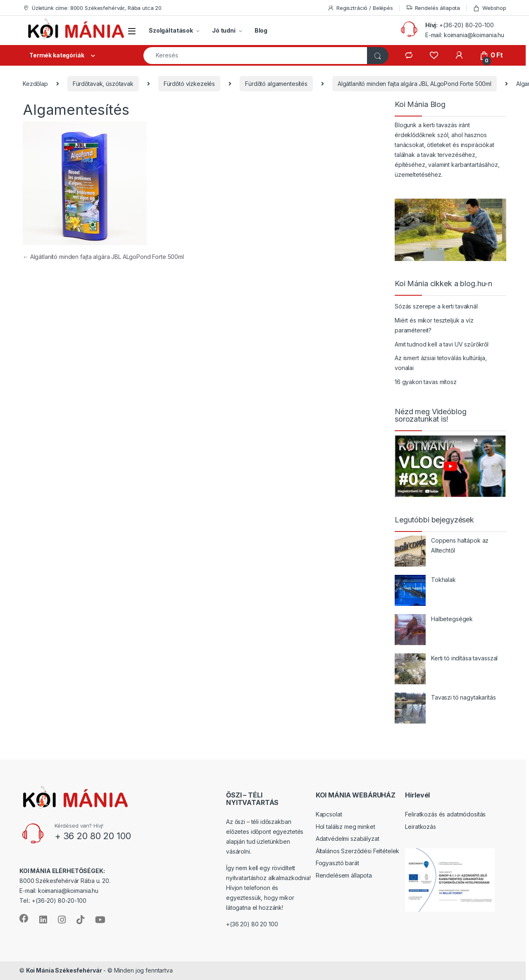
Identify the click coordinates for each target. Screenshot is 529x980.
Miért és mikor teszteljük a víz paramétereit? (434, 325)
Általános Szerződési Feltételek (358, 851)
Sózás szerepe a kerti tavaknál (436, 306)
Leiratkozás (420, 827)
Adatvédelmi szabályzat (348, 839)
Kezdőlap (35, 84)
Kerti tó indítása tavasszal (464, 658)
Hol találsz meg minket (346, 827)
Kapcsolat (329, 814)
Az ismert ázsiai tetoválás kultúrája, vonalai (441, 363)
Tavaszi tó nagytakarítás (463, 697)
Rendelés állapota (433, 8)
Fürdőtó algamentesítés (276, 84)
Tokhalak (443, 580)
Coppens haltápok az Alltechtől (460, 545)
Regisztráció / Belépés (360, 8)
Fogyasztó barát (337, 863)
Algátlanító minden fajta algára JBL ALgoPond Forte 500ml (415, 84)
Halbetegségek (452, 619)
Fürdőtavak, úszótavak (103, 84)
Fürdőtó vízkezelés (189, 84)
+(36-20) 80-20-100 (466, 25)
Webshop (490, 8)
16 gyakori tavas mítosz (426, 382)
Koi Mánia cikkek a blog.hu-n (443, 284)
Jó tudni (224, 30)
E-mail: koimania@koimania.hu (465, 35)
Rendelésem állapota (344, 875)
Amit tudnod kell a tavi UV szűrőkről (442, 344)
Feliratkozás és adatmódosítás (445, 814)
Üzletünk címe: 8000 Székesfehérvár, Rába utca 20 (92, 8)
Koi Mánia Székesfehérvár (64, 970)
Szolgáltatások (171, 30)
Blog (261, 30)
